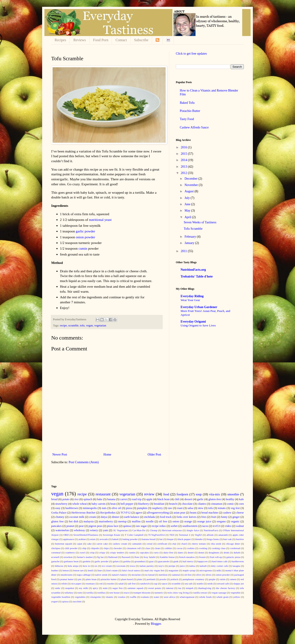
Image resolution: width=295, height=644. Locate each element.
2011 (184, 251)
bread (54, 499)
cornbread (235, 548)
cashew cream (120, 544)
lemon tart (78, 570)
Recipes (60, 40)
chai (174, 544)
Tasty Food (187, 119)
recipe (63, 326)
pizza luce (113, 526)
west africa (169, 597)
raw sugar (141, 526)
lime (100, 570)
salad (121, 584)
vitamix (109, 597)
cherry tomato (199, 544)
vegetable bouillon (61, 597)
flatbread (113, 557)
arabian (82, 539)
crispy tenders (117, 552)
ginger (236, 517)
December (191, 179)
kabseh (203, 566)
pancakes (56, 526)
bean (113, 504)
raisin (223, 579)
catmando (137, 544)
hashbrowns (238, 561)
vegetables (80, 597)
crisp (92, 552)
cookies (191, 548)
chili (177, 499)
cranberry (70, 552)
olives (209, 575)
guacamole (164, 561)
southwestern (190, 526)
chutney (60, 517)
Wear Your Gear (190, 300)
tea (180, 588)
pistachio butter (109, 579)
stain (105, 588)
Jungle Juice (193, 530)
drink (226, 552)
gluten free (57, 521)
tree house (115, 593)
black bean (163, 499)
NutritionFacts (211, 530)
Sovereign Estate (111, 535)
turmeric (159, 593)
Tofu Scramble (193, 229)
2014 (184, 160)
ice (96, 566)
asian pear (179, 513)
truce (126, 593)
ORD (66, 535)
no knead (150, 575)
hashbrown (72, 508)
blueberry (143, 504)
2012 (184, 173)
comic (231, 504)
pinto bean (91, 579)
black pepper (184, 539)
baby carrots (99, 504)
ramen (233, 579)
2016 (184, 147)
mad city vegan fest (154, 570)
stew (201, 508)
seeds (210, 584)
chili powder (71, 548)
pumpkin (142, 508)
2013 (184, 167)
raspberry (157, 508)
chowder (118, 548)
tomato (222, 508)
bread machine (210, 513)
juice (182, 566)
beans (193, 513)
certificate (162, 544)
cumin (83, 248)
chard (184, 544)
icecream (121, 566)
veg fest (235, 508)
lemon (66, 570)
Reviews (80, 40)
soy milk (83, 588)
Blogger (156, 624)
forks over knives (186, 517)
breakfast (159, 504)
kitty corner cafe (220, 566)
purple (212, 579)
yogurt (54, 601)
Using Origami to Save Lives (198, 325)
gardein (87, 561)
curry (156, 552)
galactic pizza (233, 557)
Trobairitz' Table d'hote (197, 276)
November (192, 185)
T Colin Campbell (134, 535)
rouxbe (110, 584)
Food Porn (101, 40)
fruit (214, 517)
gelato (116, 561)
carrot (123, 499)
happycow (203, 561)
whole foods (206, 597)
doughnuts (214, 552)
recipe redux (159, 526)
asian (93, 539)
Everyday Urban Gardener (199, 307)
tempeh (190, 588)
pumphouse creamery (193, 579)
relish (64, 584)
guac (151, 561)
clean (157, 548)
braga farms (213, 539)
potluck (174, 579)
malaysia (89, 521)
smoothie (233, 494)
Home (107, 455)
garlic (200, 499)
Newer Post (60, 455)
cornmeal (56, 552)
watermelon (62, 530)
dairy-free (168, 552)
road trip (137, 499)
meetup (122, 521)
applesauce (69, 539)
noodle (150, 521)
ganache (55, 561)
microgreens (206, 570)
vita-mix (214, 494)
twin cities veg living (178, 593)
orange (188, 521)
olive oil (116, 508)
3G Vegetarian (120, 530)
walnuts (145, 597)
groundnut (140, 561)
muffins (136, 521)
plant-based (127, 579)
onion (176, 521)
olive (198, 575)
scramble (73, 326)
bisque (170, 539)
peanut (70, 526)
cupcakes (144, 552)
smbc (58, 588)
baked (115, 539)
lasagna (236, 566)
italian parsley (147, 566)
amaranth (223, 535)
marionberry (106, 521)
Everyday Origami (193, 322)
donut (201, 552)
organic (235, 521)
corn (241, 504)
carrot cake (102, 544)
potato (66, 499)
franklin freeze (167, 557)
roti (101, 584)
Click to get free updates (191, 54)
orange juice (204, 521)
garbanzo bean (71, 561)
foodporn (182, 494)
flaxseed (126, 557)
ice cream (107, 566)
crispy (102, 552)
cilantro (202, 504)
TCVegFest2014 (156, 535)
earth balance (132, 517)
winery (94, 530)
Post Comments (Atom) (84, 462)
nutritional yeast (100, 220)
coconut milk (77, 517)
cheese (240, 513)
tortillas (101, 593)
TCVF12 (126, 513)
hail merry (188, 561)
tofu (82, 326)
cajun (80, 544)
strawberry (61, 504)
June (188, 204)
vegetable (235, 593)
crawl (82, 552)
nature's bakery (119, 575)
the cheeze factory (225, 588)
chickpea (56, 548)
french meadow (187, 557)
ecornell (55, 557)
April (188, 217)
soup (199, 494)
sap (156, 584)
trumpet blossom (142, 593)
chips (106, 548)
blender (199, 539)
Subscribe (141, 40)
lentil (91, 570)
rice (76, 499)
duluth (237, 552)
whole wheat (80, 504)
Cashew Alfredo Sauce (194, 127)
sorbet (174, 526)
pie (80, 579)
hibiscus (59, 566)
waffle (133, 597)
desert (191, 552)
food (166, 494)
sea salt (189, 584)
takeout (170, 588)
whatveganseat (187, 597)
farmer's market (85, 557)
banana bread (149, 539)
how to (86, 566)
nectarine (136, 575)
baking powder (130, 539)
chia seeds (216, 544)
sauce (164, 584)
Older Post (155, 455)
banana (111, 499)
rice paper (76, 584)
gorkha (127, 561)
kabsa (192, 566)
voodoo (122, 597)
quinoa (127, 526)
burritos (240, 539)
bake (100, 499)
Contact (121, 40)
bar (161, 539)
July (187, 198)
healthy (230, 499)
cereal (149, 544)
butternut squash (64, 544)
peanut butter (67, 579)
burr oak (227, 539)
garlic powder (86, 231)
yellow (237, 597)
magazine (173, 570)
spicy (95, 588)
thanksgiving (205, 588)
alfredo (210, 535)
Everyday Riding (192, 296)
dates (180, 552)
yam (106, 530)
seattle (200, 584)
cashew (227, 513)
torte (80, 593)
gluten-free (215, 499)
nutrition (163, 575)
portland (151, 579)
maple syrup (189, 570)
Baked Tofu (187, 103)
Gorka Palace (59, 513)
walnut (240, 526)
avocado (104, 539)
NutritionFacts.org (193, 270)
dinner (116, 517)
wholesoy (80, 530)
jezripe (172, 566)
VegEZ (198, 535)
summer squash (136, 588)
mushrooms (67, 575)
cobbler (168, 548)
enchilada (150, 517)
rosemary (90, 584)
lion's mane (112, 570)
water (156, 597)
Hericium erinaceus (172, 530)
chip (84, 548)
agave (139, 513)
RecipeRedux (108, 513)
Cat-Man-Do (139, 530)
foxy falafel (150, 557)
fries (204, 517)
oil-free (188, 575)
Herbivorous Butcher (83, 513)
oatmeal (176, 575)
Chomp (154, 530)
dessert (188, 499)
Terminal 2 (185, 535)
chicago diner (233, 544)
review (149, 494)
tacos (205, 526)
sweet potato (155, 588)
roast (180, 508)
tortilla (90, 593)
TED (172, 535)
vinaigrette (96, 597)
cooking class (219, 548)
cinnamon (217, 504)
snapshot (70, 588)
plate (140, 579)
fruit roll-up (216, 557)
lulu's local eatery (131, 570)
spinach (88, 499)
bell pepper (127, 504)
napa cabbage (84, 575)
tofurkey (69, 593)
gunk (176, 561)
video (228, 526)
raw (170, 508)
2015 (184, 154)
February (191, 237)
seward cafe (223, 584)
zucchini (77, 601)
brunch (173, 504)
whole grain (222, 597)
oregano (221, 521)
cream (93, 517)
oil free (163, 521)
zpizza (65, 601)
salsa (190, 508)
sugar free (118, 588)
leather (55, 570)
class (148, 548)
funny (224, 517)
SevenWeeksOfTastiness (86, 535)
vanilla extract (200, 593)
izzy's (161, 566)
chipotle (95, 548)
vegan (89, 326)
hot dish (74, 521)
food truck (166, 517)
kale (241, 499)
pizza (129, 508)
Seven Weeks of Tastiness (200, 222)
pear (81, 526)
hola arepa (73, 566)
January (190, 243)
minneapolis (90, 508)
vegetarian (100, 326)
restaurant (103, 494)
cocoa (179, 548)
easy (58, 508)
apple (149, 499)
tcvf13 (216, 526)
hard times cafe (220, 561)
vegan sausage (219, 593)
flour (137, 557)
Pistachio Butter (190, 111)
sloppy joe (239, 584)
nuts (104, 508)
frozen (202, 557)
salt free (132, 584)
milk (219, 570)
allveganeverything (158, 513)
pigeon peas (95, 526)
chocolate (187, 504)
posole (163, 579)
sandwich (145, 584)
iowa (133, 566)
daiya (104, 517)
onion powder (86, 237)
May (188, 211)
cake (89, 544)
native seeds (101, 575)
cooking (203, 548)
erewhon (68, 557)
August (189, 191)
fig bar (100, 557)
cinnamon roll (134, 548)
